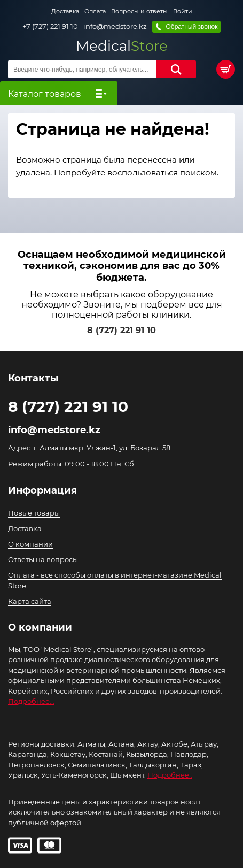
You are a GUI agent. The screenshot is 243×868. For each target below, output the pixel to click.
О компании (30, 544)
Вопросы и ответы (139, 11)
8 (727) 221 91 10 (121, 330)
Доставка (65, 11)
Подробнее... (31, 701)
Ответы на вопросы (43, 559)
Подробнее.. (170, 775)
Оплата (95, 11)
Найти (176, 69)
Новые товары (34, 513)
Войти (183, 11)
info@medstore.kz (115, 26)
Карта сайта (30, 601)
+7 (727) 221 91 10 (50, 26)
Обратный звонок (191, 27)
